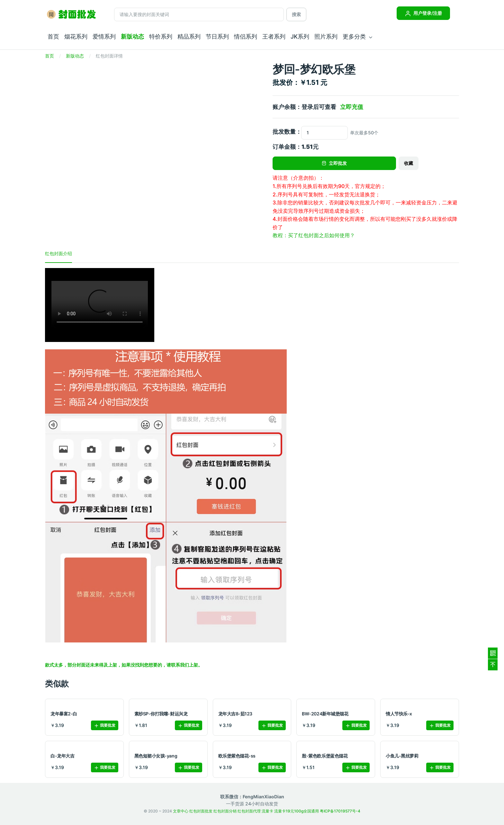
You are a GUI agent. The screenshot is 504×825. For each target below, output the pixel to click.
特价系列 (161, 36)
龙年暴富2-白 (64, 714)
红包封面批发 (201, 811)
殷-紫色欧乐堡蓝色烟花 (325, 756)
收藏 (409, 163)
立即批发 (334, 163)
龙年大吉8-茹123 (235, 714)
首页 (53, 36)
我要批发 (105, 726)
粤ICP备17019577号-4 (340, 811)
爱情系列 (104, 36)
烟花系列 (76, 36)
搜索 (296, 14)
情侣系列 (246, 36)
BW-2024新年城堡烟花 (325, 714)
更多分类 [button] (354, 36)
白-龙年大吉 (62, 756)
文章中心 (181, 811)
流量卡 (267, 811)
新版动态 (132, 36)
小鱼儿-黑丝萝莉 (402, 756)
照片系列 (326, 36)
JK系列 (300, 36)
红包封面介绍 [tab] (59, 253)
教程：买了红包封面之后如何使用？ (314, 235)
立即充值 (352, 107)
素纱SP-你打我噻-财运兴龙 (161, 714)
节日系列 (217, 36)
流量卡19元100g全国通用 (297, 811)
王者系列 (274, 36)
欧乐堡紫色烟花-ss (237, 756)
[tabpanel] (252, 468)
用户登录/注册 (423, 13)
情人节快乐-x (399, 714)
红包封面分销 (225, 811)
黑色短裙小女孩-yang (156, 756)
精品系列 (189, 36)
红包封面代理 (249, 811)
